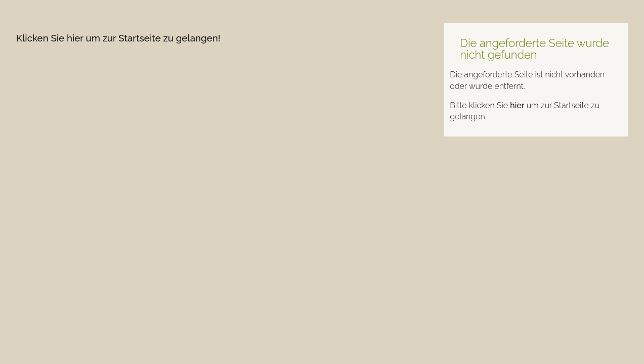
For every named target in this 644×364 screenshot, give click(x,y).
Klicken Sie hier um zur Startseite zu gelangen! (118, 38)
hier (517, 105)
